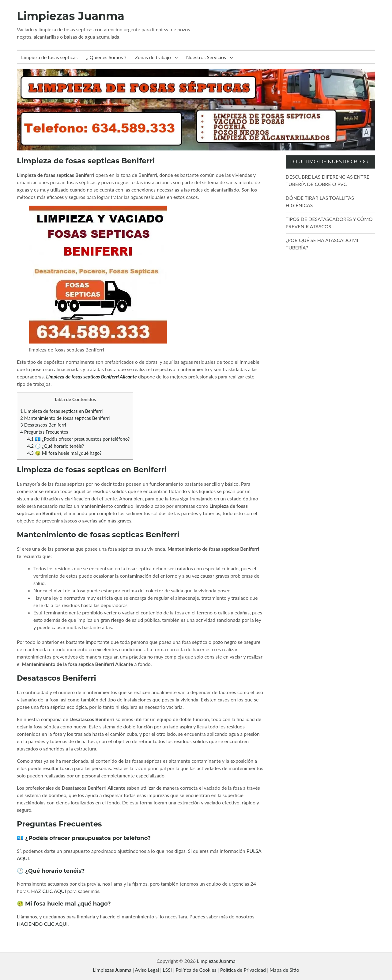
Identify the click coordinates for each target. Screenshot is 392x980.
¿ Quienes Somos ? (106, 57)
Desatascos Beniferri (43, 425)
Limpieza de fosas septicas (49, 57)
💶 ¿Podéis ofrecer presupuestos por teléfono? (79, 439)
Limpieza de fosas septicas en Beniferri (61, 411)
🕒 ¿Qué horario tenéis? (56, 446)
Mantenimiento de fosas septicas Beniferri (65, 418)
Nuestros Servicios (206, 57)
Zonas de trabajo (153, 57)
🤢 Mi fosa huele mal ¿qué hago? (64, 453)
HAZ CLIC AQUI (48, 891)
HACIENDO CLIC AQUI (42, 924)
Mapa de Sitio (284, 970)
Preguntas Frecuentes (44, 432)
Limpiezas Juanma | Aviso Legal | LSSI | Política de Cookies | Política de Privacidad (179, 970)
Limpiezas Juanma (71, 16)
